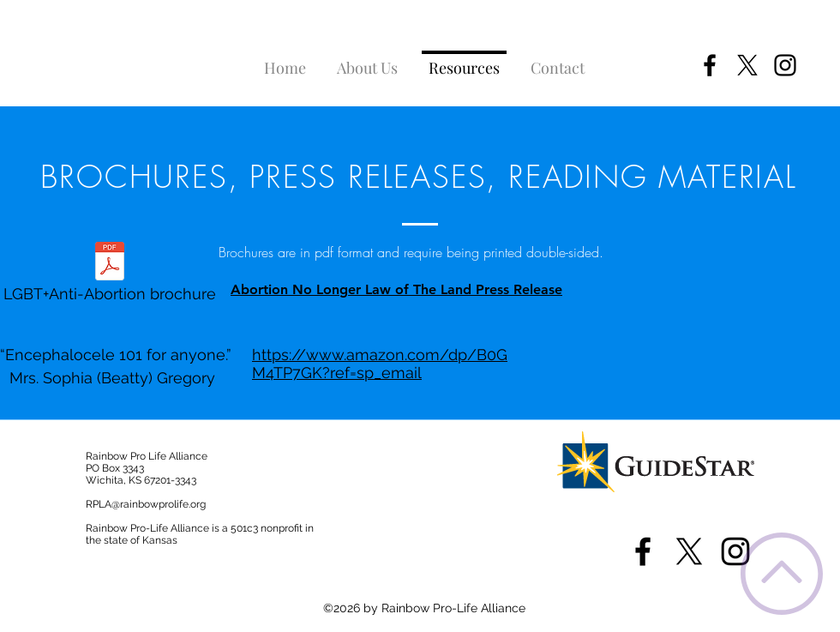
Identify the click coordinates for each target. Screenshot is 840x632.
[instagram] (785, 65)
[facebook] (710, 65)
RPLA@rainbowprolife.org (146, 504)
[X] (747, 65)
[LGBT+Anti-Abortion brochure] (109, 277)
